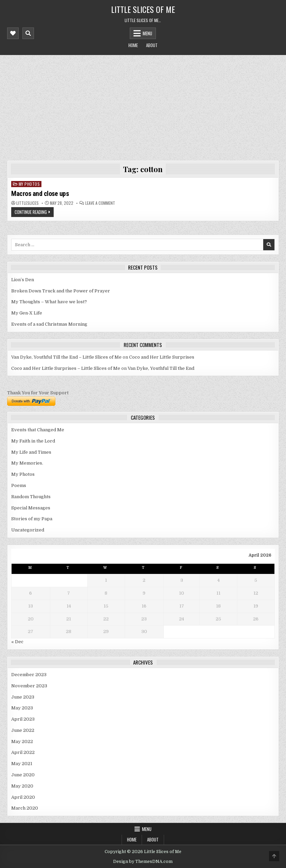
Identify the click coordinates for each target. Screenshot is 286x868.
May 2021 (22, 764)
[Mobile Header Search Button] (28, 33)
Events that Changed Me (38, 430)
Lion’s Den (23, 280)
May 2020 (22, 786)
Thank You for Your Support (38, 393)
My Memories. (27, 463)
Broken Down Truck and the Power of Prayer (61, 291)
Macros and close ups (40, 194)
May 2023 (22, 708)
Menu (147, 33)
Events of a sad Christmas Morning (49, 324)
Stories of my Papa (32, 519)
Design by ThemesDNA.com (143, 862)
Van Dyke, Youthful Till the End (161, 368)
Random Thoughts (31, 497)
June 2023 (23, 697)
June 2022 (23, 730)
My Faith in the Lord (33, 441)
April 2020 (23, 797)
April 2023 (23, 719)
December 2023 (29, 675)
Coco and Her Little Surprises (162, 357)
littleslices (28, 203)
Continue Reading (31, 212)
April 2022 (23, 752)
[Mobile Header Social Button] (13, 33)
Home (133, 45)
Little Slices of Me (143, 9)
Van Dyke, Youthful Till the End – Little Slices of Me (66, 357)
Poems (19, 485)
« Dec (17, 642)
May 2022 (22, 742)
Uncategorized (28, 530)
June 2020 (23, 775)
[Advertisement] (143, 106)
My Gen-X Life (27, 313)
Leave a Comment (100, 203)
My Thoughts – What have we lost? (49, 302)
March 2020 (25, 808)
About (152, 45)
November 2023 (29, 686)
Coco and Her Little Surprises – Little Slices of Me (66, 368)
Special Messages (31, 508)
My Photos (29, 184)
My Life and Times (31, 452)
